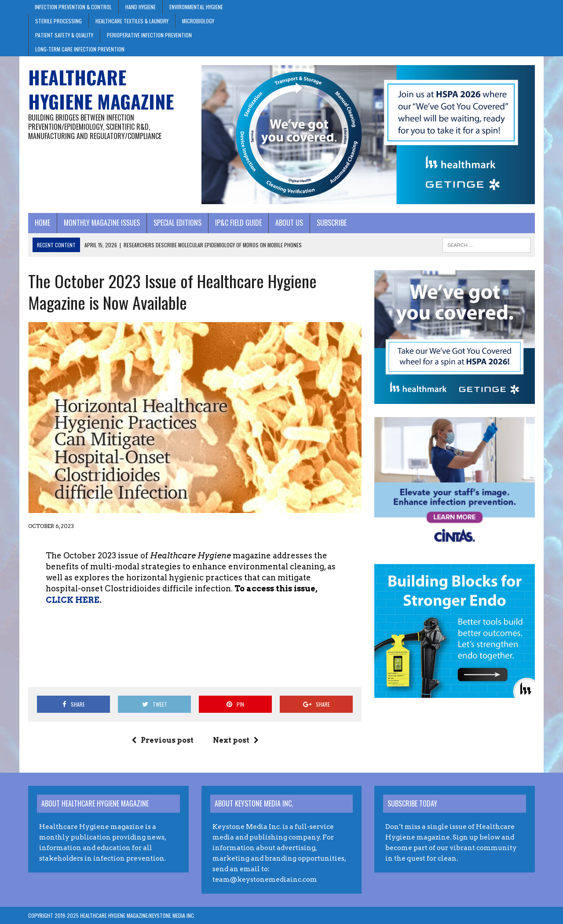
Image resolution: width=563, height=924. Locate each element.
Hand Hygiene (141, 7)
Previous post (163, 740)
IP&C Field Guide (238, 223)
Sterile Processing (58, 21)
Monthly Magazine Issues (102, 223)
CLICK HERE (73, 600)
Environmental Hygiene (196, 7)
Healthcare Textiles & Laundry (132, 21)
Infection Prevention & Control (73, 7)
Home (42, 223)
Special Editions (177, 223)
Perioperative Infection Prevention (149, 35)
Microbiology (198, 21)
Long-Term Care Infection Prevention (80, 49)
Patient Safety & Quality (64, 35)
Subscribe (332, 223)
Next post (236, 740)
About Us (289, 223)
